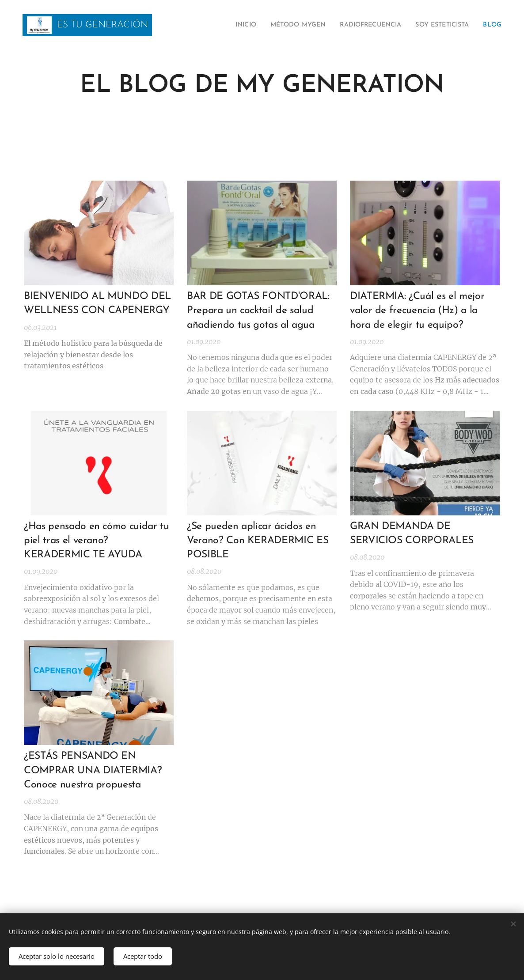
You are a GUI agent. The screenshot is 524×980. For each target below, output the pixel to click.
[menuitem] (213, 25)
